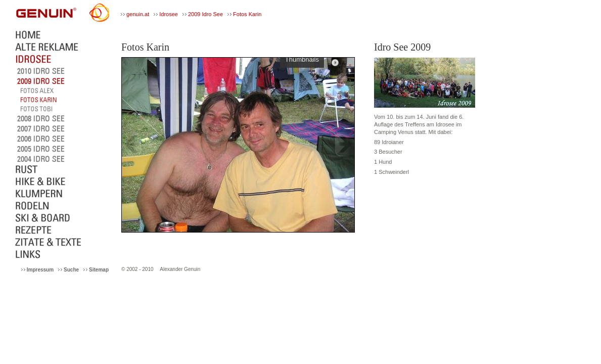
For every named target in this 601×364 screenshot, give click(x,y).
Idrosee (169, 14)
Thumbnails (302, 60)
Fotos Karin (247, 14)
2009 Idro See (205, 14)
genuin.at (138, 14)
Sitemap (99, 270)
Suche (71, 270)
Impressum (40, 270)
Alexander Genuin (180, 269)
